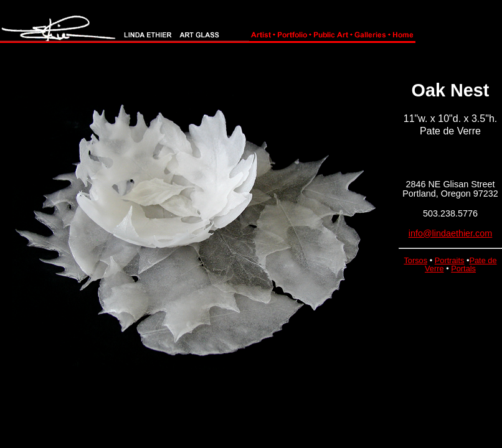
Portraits (450, 260)
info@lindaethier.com (451, 233)
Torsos (415, 260)
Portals (463, 268)
